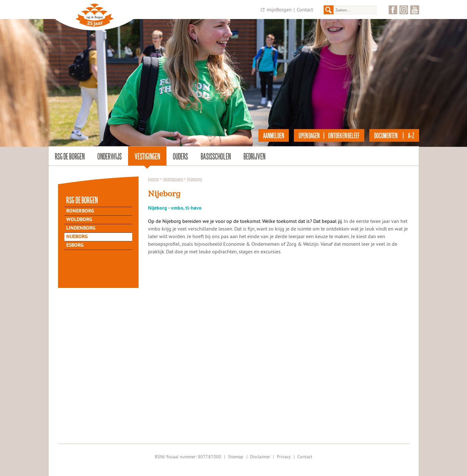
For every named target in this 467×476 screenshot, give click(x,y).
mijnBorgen (279, 10)
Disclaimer (260, 457)
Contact (305, 10)
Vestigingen (147, 156)
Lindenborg (81, 228)
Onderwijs (110, 156)
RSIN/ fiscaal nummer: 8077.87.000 (188, 457)
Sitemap (236, 457)
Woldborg (79, 220)
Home (153, 179)
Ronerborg (80, 211)
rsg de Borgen (70, 156)
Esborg (75, 245)
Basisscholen (216, 156)
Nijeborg (77, 237)
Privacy (284, 457)
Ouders (180, 156)
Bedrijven (254, 156)
